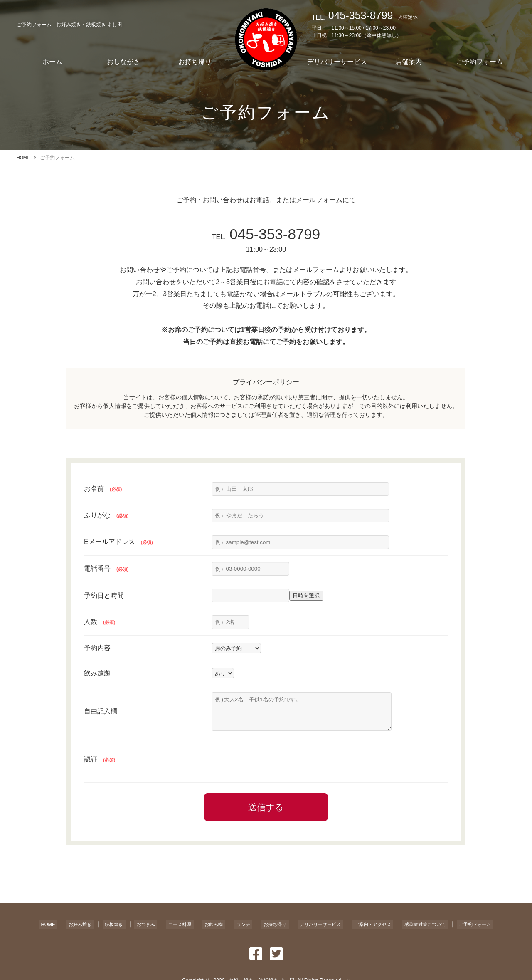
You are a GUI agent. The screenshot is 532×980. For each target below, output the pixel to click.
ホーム (52, 62)
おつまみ (134, 929)
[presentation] (275, 766)
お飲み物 (204, 929)
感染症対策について (431, 929)
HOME (24, 158)
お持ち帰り (195, 62)
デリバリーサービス (337, 62)
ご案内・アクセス (372, 929)
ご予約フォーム (480, 62)
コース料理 (169, 929)
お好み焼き (67, 929)
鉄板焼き (102, 929)
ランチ (233, 929)
